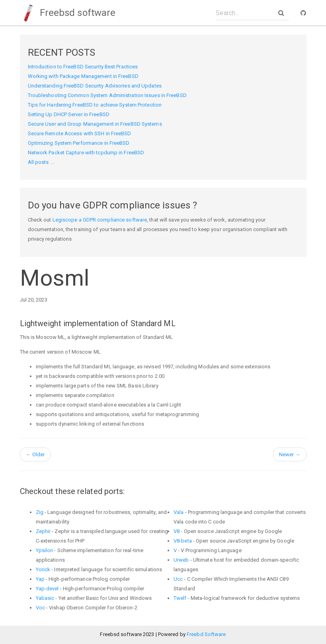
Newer (290, 454)
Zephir (43, 531)
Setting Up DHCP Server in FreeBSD (69, 114)
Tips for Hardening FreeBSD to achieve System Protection (95, 105)
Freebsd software (68, 13)
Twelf (180, 598)
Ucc (178, 579)
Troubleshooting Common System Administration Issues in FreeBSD (107, 95)
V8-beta (183, 541)
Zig (40, 512)
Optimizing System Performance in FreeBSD (79, 143)
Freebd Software (206, 634)
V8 (177, 531)
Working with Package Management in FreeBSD (83, 76)
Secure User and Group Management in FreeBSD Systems (95, 124)
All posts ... (41, 162)
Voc (40, 608)
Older (35, 454)
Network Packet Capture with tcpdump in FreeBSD (86, 153)
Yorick (43, 569)
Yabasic (45, 598)
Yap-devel (47, 589)
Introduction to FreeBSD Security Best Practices (83, 67)
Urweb (181, 560)
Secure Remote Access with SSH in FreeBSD (80, 133)
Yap (40, 579)
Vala (179, 512)
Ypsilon (45, 550)
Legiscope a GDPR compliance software (100, 220)
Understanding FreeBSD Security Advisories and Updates (95, 86)
